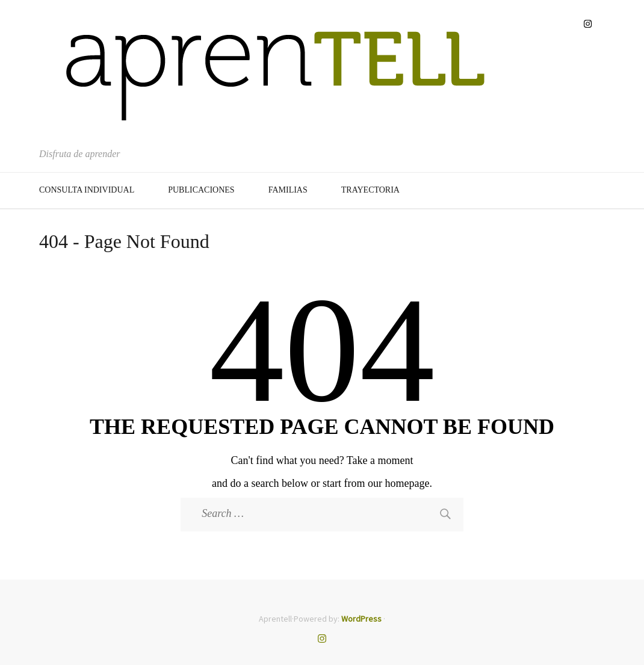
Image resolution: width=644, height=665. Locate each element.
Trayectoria (370, 190)
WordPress (361, 619)
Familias (288, 190)
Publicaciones (201, 190)
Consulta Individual (87, 190)
